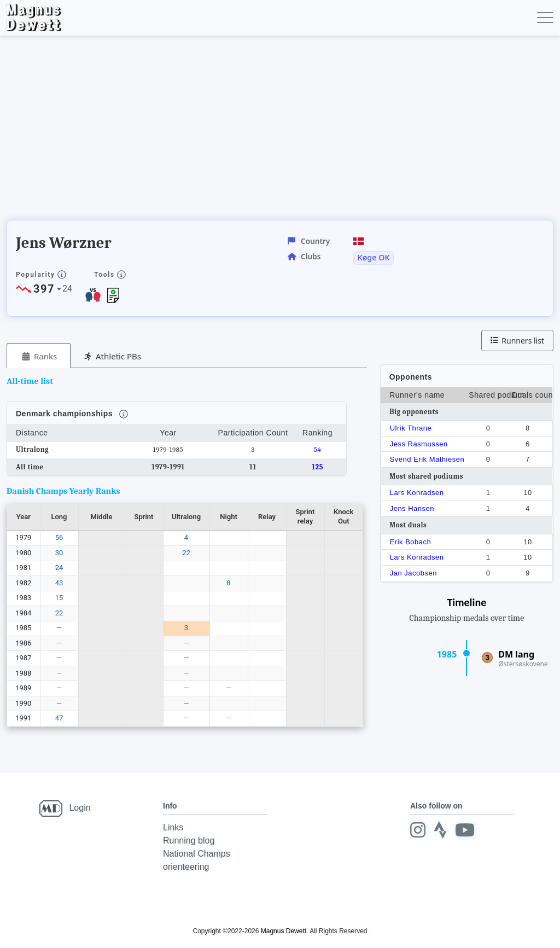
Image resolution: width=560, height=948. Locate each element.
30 (59, 553)
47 (59, 718)
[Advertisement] (206, 131)
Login (80, 808)
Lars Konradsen (417, 493)
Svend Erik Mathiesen (427, 459)
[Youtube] (465, 830)
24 (59, 568)
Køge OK (373, 258)
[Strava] (440, 830)
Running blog (189, 841)
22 (186, 553)
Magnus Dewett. (285, 931)
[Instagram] (418, 830)
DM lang (516, 654)
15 (59, 598)
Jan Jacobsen (413, 573)
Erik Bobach (411, 542)
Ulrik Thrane (411, 428)
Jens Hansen (412, 508)
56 (59, 537)
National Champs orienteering (197, 860)
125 (317, 467)
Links (173, 827)
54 (318, 449)
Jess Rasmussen (419, 444)
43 (59, 583)
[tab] (39, 356)
